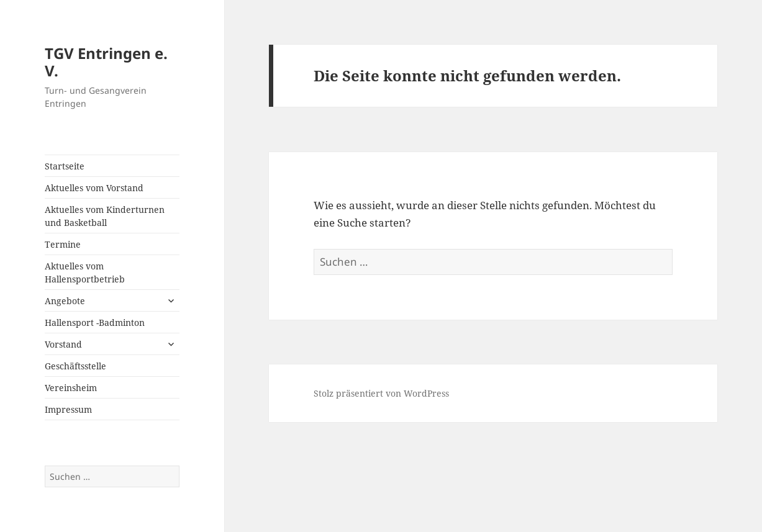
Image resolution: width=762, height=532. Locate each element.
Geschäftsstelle (75, 366)
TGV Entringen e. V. (106, 62)
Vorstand (63, 344)
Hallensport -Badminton (95, 322)
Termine (63, 244)
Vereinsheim (71, 388)
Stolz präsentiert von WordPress (381, 393)
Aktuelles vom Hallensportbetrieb (85, 273)
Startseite (65, 166)
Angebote (65, 301)
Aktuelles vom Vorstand (94, 188)
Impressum (68, 409)
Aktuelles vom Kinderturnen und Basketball (105, 216)
